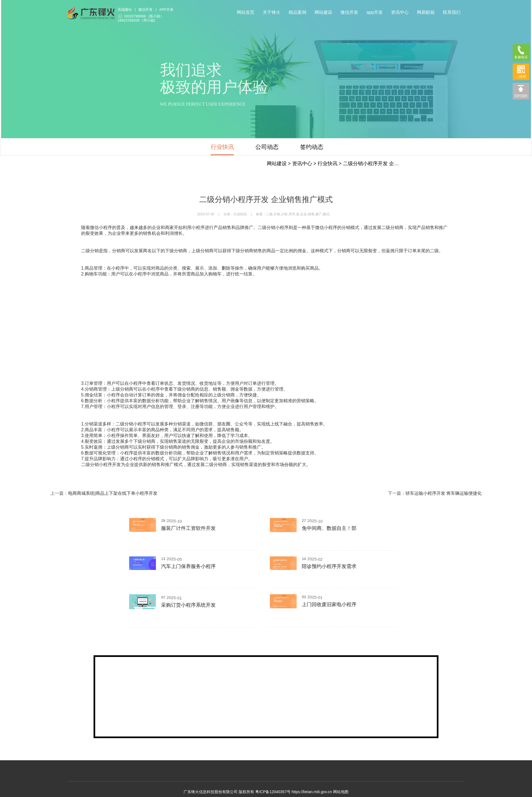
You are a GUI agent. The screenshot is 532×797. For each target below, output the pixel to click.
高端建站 (124, 9)
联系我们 (452, 12)
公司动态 (218, 147)
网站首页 (246, 12)
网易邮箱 (426, 12)
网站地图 (341, 792)
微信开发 (145, 9)
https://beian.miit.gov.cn (312, 792)
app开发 (375, 12)
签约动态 (262, 147)
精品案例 (297, 12)
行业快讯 (173, 147)
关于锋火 (272, 12)
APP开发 (166, 9)
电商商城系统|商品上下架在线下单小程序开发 (88, 493)
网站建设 (323, 12)
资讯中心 (400, 12)
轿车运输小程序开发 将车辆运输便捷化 (469, 493)
